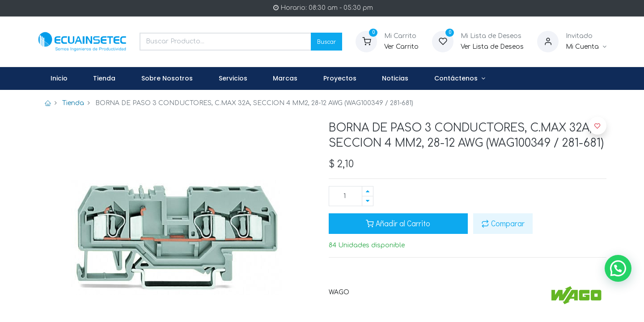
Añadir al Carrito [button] (398, 223)
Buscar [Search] (326, 41)
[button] (597, 126)
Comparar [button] (503, 223)
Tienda (73, 103)
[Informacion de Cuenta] (586, 47)
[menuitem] (59, 79)
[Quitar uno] (368, 201)
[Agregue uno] (368, 191)
